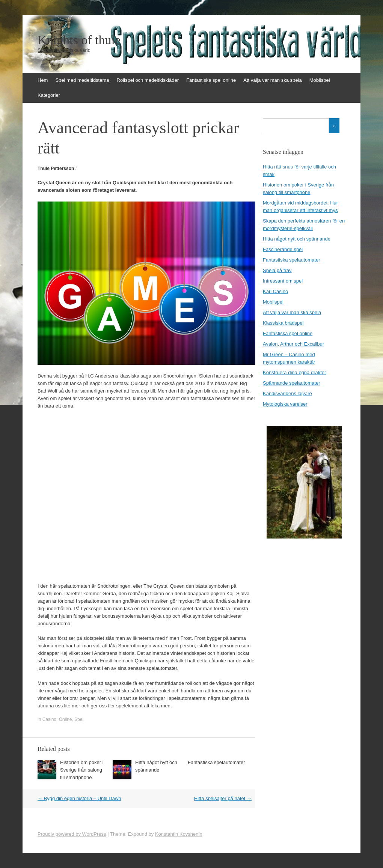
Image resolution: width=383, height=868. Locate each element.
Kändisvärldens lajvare (287, 393)
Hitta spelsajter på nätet (223, 798)
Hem (43, 80)
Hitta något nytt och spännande (297, 239)
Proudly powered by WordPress (72, 834)
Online (66, 719)
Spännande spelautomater (292, 383)
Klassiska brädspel (283, 323)
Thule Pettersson (56, 168)
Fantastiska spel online (211, 80)
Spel (79, 719)
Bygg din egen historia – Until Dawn (79, 798)
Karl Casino (275, 291)
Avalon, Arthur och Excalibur (293, 344)
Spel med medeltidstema (82, 80)
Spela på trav (277, 270)
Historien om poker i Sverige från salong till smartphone (82, 770)
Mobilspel (320, 80)
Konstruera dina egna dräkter (294, 372)
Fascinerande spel (283, 249)
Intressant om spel (283, 281)
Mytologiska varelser (285, 404)
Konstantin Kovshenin (179, 834)
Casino (49, 719)
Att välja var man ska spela (272, 80)
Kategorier (49, 95)
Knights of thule (79, 40)
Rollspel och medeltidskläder (148, 80)
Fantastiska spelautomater (216, 762)
